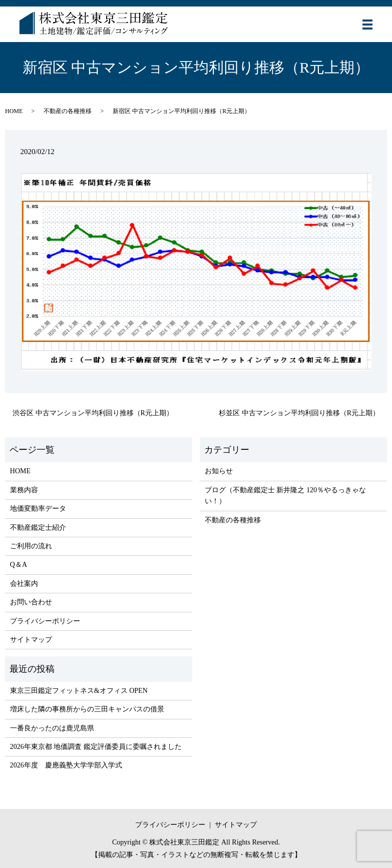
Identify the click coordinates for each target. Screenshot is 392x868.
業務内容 (24, 490)
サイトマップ (31, 640)
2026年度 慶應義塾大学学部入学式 (66, 765)
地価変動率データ (38, 509)
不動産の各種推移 (68, 111)
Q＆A (19, 565)
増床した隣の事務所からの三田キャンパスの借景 (87, 709)
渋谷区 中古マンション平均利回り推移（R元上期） (93, 413)
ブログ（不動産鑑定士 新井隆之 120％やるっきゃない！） (285, 496)
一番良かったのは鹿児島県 (52, 728)
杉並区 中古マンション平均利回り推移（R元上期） (299, 413)
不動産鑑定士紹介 (38, 528)
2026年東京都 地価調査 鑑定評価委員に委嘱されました (96, 747)
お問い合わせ (31, 602)
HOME (14, 111)
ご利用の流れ (31, 546)
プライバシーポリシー (45, 621)
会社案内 (24, 584)
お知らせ (219, 471)
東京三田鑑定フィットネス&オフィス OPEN (79, 691)
